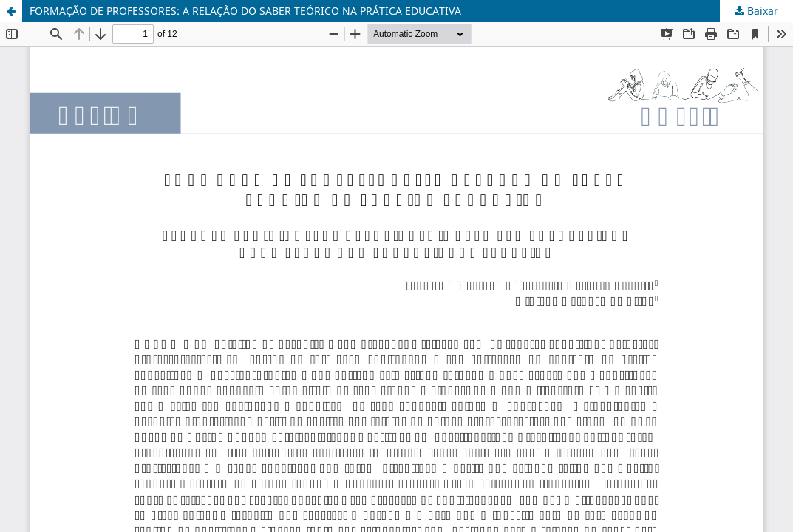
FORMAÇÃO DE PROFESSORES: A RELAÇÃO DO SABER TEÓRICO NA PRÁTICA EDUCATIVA (245, 11)
